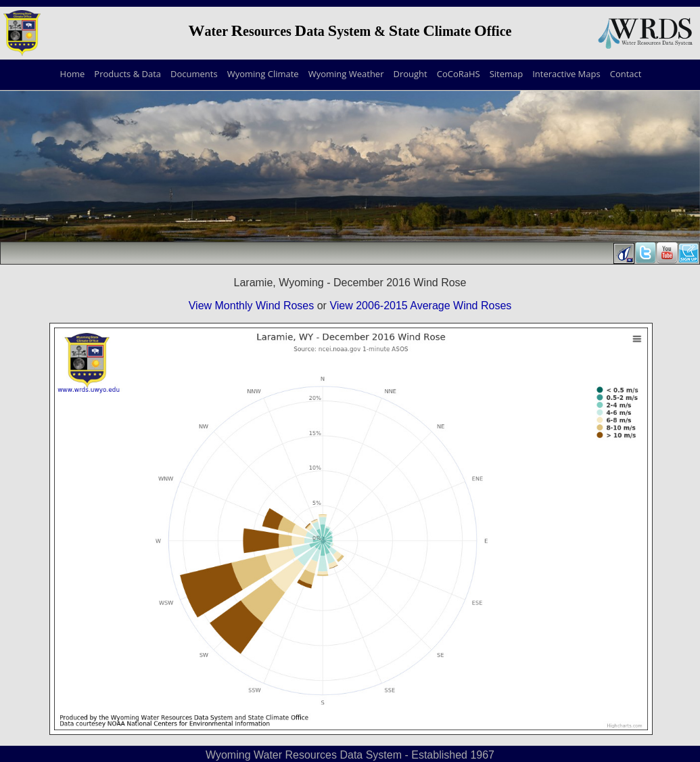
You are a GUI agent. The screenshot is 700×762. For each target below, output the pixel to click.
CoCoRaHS (459, 74)
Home (73, 74)
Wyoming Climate (263, 74)
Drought (410, 74)
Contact (626, 74)
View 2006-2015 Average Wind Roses (420, 306)
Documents (194, 74)
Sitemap (507, 74)
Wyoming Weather (346, 74)
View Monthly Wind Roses (252, 306)
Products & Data (127, 74)
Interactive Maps (566, 74)
